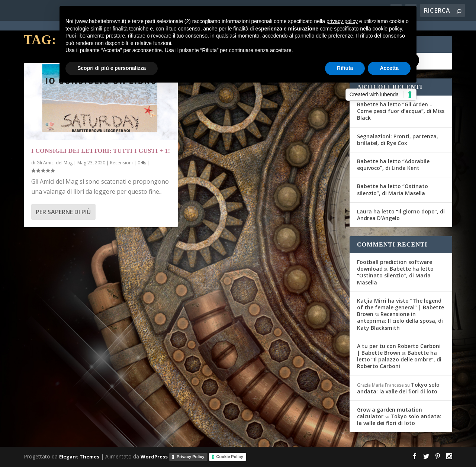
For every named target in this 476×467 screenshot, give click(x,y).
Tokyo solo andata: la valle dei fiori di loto (398, 388)
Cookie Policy (230, 457)
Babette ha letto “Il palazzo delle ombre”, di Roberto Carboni (399, 359)
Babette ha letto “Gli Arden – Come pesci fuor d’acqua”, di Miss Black (401, 111)
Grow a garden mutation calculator (390, 413)
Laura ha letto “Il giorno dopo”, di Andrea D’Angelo (401, 215)
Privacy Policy (191, 457)
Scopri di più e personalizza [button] (112, 68)
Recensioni (121, 163)
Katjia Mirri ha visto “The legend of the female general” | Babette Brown (401, 307)
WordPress (154, 457)
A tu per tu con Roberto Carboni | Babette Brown (399, 349)
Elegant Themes (79, 457)
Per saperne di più (63, 212)
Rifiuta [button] (345, 68)
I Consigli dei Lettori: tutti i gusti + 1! (101, 151)
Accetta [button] (389, 68)
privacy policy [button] (342, 21)
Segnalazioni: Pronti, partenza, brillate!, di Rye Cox (398, 140)
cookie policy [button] (387, 29)
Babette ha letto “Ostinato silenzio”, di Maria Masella (393, 189)
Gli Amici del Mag (54, 163)
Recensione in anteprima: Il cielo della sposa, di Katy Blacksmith (400, 321)
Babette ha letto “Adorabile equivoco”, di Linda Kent (393, 165)
